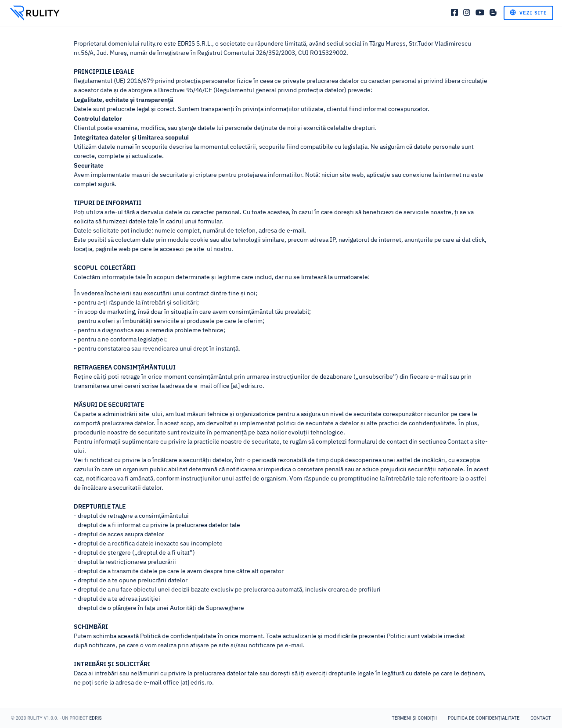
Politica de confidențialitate (484, 718)
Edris (95, 718)
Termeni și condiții (414, 718)
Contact (541, 718)
